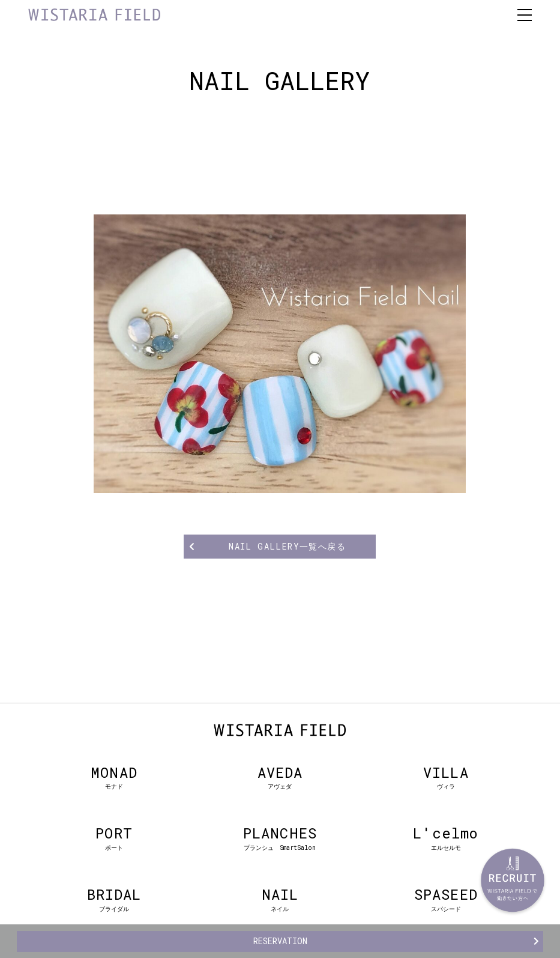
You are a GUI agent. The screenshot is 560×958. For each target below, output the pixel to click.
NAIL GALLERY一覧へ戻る (287, 546)
